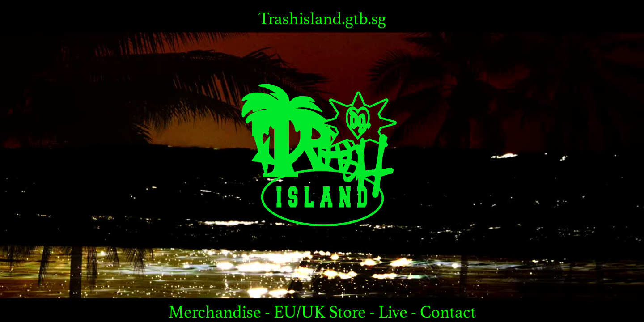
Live (395, 312)
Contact (448, 312)
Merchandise (217, 312)
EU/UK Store (320, 312)
